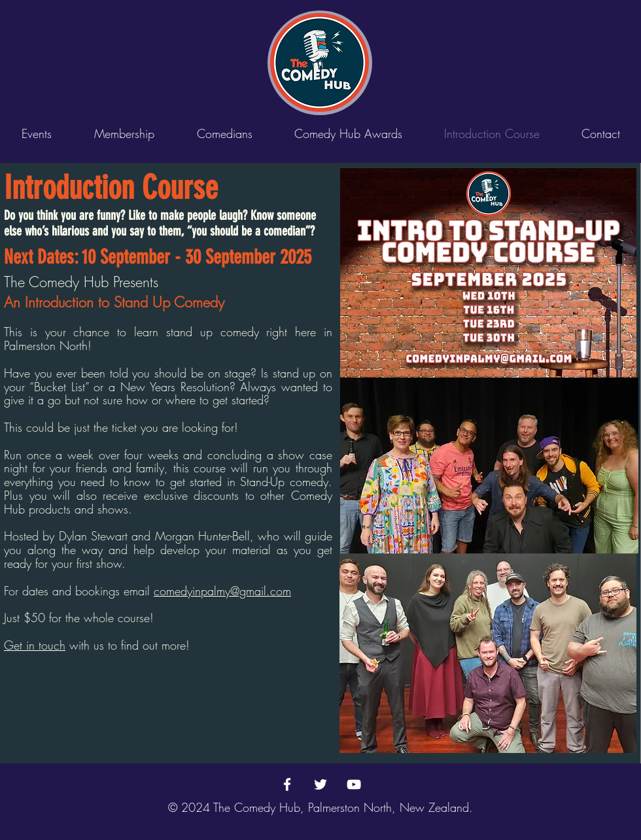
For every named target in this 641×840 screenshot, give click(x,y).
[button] (224, 133)
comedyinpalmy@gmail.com (222, 591)
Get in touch (35, 645)
